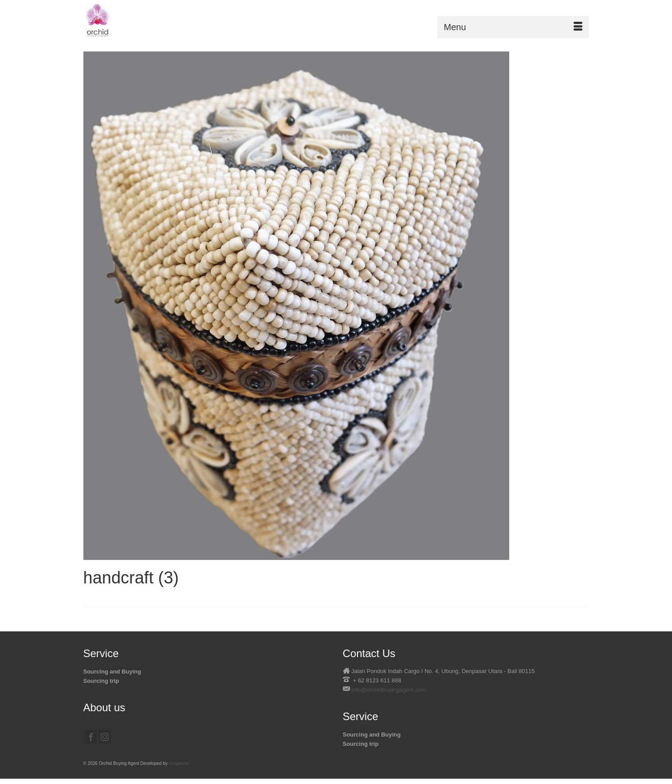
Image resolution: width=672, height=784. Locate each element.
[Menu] (513, 27)
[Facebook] (91, 737)
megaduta (179, 763)
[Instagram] (105, 737)
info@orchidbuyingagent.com (389, 690)
